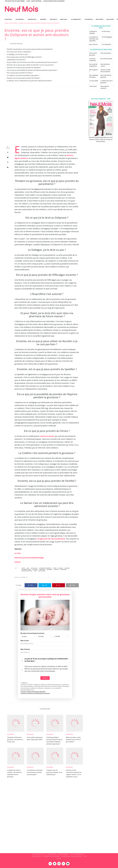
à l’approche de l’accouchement (51, 539)
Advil (28, 568)
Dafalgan (61, 568)
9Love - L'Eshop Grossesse (34, 1)
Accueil (6, 23)
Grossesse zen (69, 734)
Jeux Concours (94, 44)
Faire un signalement (77, 854)
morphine (56, 570)
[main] (59, 438)
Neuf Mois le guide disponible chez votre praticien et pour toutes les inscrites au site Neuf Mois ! (101, 139)
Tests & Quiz (93, 86)
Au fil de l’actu (106, 31)
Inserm (18, 562)
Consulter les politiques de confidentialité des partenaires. (35, 693)
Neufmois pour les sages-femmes (71, 856)
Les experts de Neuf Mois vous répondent (94, 39)
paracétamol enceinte (27, 571)
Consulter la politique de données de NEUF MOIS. (33, 692)
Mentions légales (63, 854)
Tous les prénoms (106, 53)
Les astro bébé (94, 81)
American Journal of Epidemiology (29, 558)
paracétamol (64, 570)
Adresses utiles (36, 856)
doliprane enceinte (26, 570)
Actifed (23, 568)
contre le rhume (47, 436)
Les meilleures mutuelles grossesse (54, 1)
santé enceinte (42, 571)
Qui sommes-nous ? (39, 854)
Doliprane (67, 568)
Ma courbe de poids (106, 59)
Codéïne (55, 568)
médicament (50, 570)
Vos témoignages (107, 37)
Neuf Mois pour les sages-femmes (15, 1)
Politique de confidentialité (51, 856)
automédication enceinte (45, 568)
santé (35, 571)
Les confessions (106, 44)
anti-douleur (34, 568)
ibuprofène (42, 570)
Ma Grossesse (14, 23)
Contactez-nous (51, 854)
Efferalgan (35, 570)
